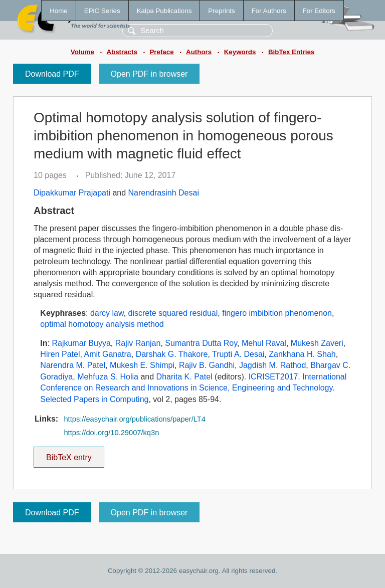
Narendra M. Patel (73, 365)
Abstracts (122, 52)
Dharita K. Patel (184, 377)
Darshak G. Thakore (172, 354)
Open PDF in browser (149, 74)
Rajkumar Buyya (81, 343)
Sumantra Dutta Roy (201, 343)
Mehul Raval (264, 343)
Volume (82, 52)
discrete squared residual (173, 313)
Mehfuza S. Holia (108, 377)
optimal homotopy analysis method (102, 324)
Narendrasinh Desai (164, 193)
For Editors (319, 11)
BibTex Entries (291, 52)
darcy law (107, 313)
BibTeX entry (69, 454)
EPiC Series (102, 11)
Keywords (240, 52)
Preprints (221, 11)
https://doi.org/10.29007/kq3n (111, 433)
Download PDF (52, 74)
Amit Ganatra (108, 354)
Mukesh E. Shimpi (142, 365)
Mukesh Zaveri (317, 343)
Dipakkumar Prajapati (72, 193)
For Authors (269, 11)
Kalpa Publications (164, 11)
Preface (161, 52)
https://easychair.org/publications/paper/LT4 (134, 419)
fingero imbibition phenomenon (277, 313)
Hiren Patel (60, 354)
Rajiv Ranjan (138, 343)
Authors (199, 52)
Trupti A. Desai (238, 354)
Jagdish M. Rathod (272, 365)
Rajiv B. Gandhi (207, 365)
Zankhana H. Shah (302, 354)
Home (59, 11)
